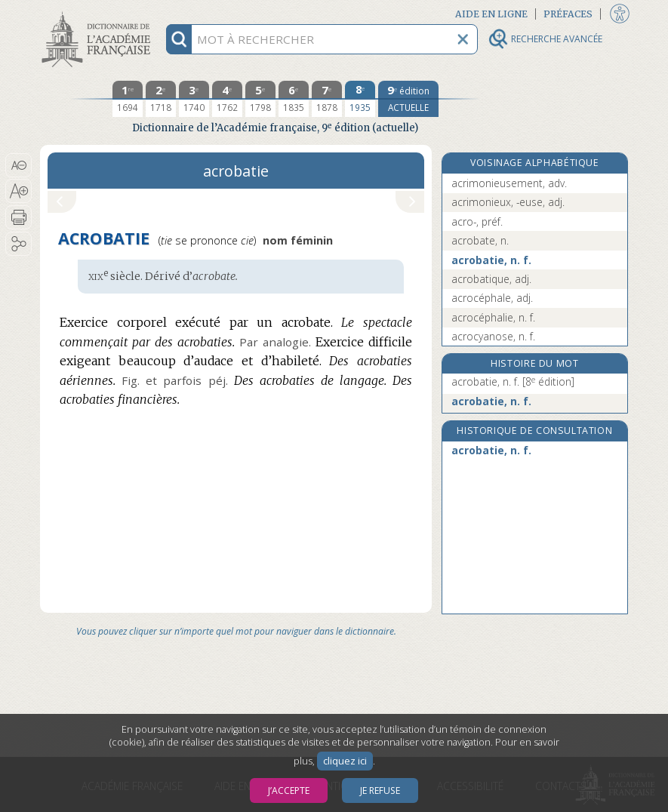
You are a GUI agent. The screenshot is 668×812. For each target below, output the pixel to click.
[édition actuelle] (408, 99)
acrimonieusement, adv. (509, 183)
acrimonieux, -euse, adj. (508, 202)
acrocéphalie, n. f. (493, 317)
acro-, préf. (477, 221)
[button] (18, 165)
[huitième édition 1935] (360, 99)
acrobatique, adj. (491, 279)
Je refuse (380, 790)
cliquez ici (345, 761)
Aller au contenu (99, 13)
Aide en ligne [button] (491, 14)
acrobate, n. (480, 240)
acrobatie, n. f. (491, 260)
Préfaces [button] (568, 14)
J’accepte (289, 790)
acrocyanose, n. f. (493, 336)
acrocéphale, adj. (492, 298)
